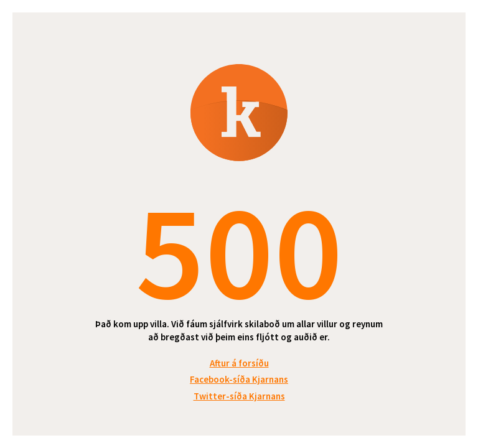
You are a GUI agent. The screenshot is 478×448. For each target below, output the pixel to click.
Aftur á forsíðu (239, 363)
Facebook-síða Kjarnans (239, 379)
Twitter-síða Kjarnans (239, 396)
